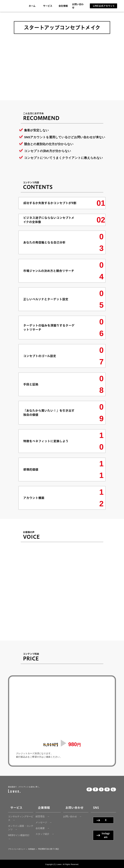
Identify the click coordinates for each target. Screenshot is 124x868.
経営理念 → (42, 816)
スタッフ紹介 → (45, 834)
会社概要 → (42, 828)
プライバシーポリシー (17, 849)
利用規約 (32, 849)
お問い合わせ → (72, 816)
